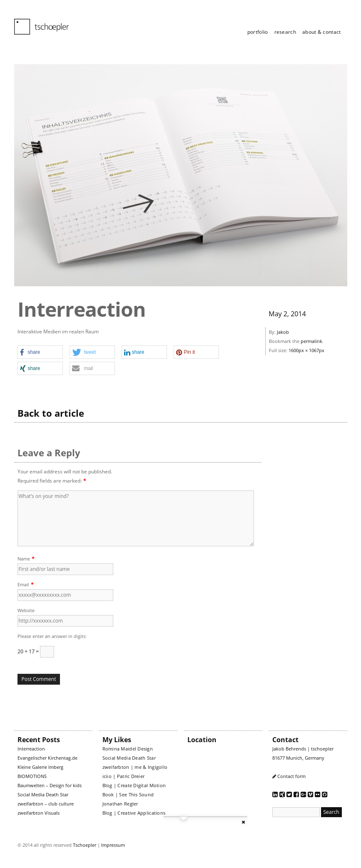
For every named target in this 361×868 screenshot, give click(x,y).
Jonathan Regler (120, 804)
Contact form (291, 776)
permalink (311, 341)
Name (24, 559)
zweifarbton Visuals (39, 813)
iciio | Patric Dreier (124, 776)
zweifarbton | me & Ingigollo (135, 767)
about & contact (322, 32)
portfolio (258, 32)
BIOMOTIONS (32, 776)
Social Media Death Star (43, 794)
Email (23, 584)
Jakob (283, 332)
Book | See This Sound (128, 794)
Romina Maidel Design (128, 749)
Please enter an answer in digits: (52, 636)
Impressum (113, 845)
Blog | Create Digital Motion (134, 785)
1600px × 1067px (306, 350)
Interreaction (31, 749)
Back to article (51, 413)
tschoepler (37, 23)
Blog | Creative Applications (134, 813)
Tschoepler (85, 845)
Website (26, 610)
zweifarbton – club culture (46, 804)
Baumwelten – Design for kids (50, 785)
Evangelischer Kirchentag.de (47, 758)
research (285, 32)
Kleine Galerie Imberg (40, 767)
